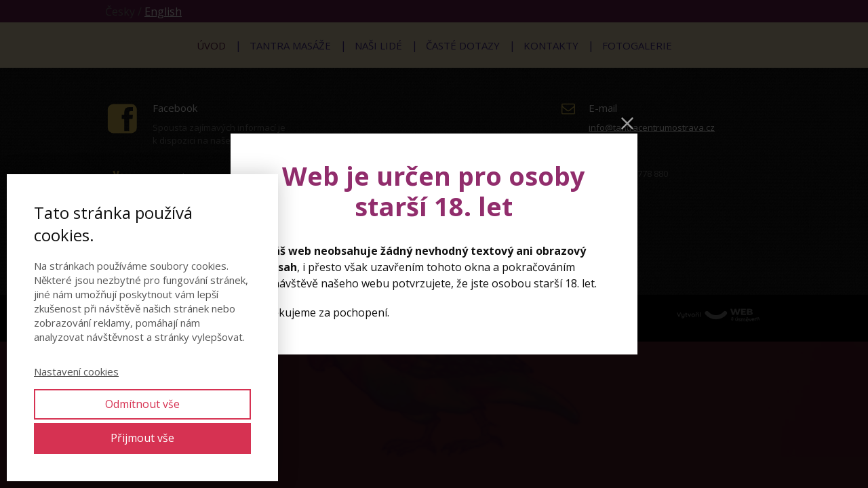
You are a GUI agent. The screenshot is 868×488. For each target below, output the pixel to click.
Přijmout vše (142, 438)
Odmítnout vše (142, 404)
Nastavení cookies (76, 371)
